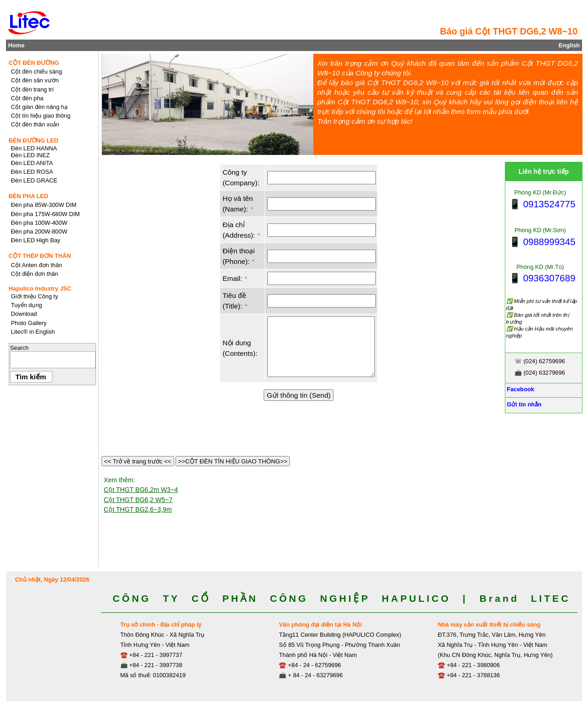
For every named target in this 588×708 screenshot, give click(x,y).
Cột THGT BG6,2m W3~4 (141, 490)
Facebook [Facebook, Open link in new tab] (520, 389)
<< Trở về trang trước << (138, 461)
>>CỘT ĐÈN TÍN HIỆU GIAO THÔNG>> (233, 461)
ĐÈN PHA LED (28, 196)
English (569, 45)
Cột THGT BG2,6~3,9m (138, 509)
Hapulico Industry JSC (40, 288)
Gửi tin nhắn (523, 404)
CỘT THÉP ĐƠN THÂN (40, 256)
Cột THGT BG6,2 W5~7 (138, 500)
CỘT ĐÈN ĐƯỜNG (34, 63)
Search (20, 348)
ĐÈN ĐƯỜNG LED (34, 140)
